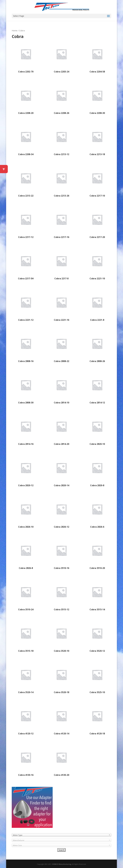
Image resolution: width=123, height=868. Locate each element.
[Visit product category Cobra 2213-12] (61, 140)
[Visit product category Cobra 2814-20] (61, 429)
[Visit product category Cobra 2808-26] (97, 346)
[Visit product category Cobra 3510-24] (26, 595)
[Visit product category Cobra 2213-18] (97, 140)
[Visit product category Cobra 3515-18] (26, 636)
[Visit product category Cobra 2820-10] (97, 429)
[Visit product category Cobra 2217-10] (97, 181)
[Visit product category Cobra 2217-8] (61, 264)
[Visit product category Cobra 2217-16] (61, 222)
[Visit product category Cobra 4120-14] (61, 719)
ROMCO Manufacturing (62, 864)
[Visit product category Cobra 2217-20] (97, 222)
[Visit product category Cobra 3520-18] (61, 678)
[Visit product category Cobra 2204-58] (97, 57)
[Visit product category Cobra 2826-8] (26, 553)
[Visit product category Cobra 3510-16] (61, 553)
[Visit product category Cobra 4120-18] (97, 719)
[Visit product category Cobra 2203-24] (61, 57)
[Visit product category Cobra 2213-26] (61, 181)
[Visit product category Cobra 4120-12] (26, 719)
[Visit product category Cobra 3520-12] (97, 636)
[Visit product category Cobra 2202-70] (26, 57)
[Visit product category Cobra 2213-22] (26, 181)
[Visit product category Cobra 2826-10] (26, 512)
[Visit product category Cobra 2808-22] (61, 346)
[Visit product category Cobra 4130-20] (61, 760)
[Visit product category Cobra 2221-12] (26, 305)
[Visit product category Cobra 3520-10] (61, 636)
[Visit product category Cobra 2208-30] (97, 98)
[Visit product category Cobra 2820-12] (26, 471)
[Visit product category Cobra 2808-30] (26, 388)
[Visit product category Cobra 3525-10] (97, 678)
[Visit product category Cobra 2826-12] (61, 512)
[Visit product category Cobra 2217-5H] (26, 264)
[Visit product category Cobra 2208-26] (61, 98)
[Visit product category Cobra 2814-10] (61, 388)
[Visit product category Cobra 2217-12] (26, 222)
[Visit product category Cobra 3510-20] (97, 553)
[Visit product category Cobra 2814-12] (97, 388)
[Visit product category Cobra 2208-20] (26, 98)
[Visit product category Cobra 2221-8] (97, 305)
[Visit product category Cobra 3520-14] (26, 678)
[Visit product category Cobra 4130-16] (26, 760)
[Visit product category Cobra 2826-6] (97, 512)
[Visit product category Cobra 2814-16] (26, 429)
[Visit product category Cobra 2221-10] (97, 264)
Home (15, 30)
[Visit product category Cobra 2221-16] (61, 305)
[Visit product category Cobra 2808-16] (26, 346)
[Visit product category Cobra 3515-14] (97, 595)
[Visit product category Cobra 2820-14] (61, 471)
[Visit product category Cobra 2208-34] (26, 140)
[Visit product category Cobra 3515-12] (61, 595)
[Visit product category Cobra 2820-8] (97, 471)
